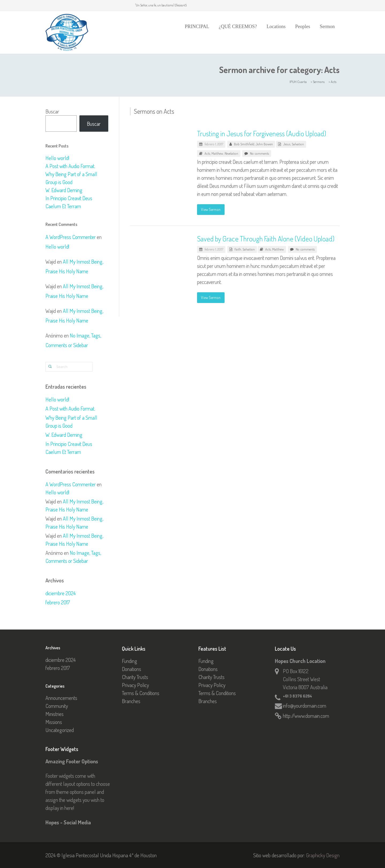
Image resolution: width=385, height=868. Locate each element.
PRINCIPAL (197, 26)
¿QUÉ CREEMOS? (238, 26)
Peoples (303, 26)
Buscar (52, 111)
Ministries (55, 714)
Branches (131, 701)
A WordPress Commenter (71, 237)
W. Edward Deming (64, 190)
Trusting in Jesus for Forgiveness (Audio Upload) (262, 133)
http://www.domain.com (306, 716)
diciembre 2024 (61, 593)
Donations (132, 669)
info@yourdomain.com (305, 706)
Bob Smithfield (244, 144)
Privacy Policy (135, 685)
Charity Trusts (135, 677)
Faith (238, 249)
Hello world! (57, 158)
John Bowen (264, 144)
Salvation (298, 144)
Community (57, 706)
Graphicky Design (323, 855)
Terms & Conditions (141, 693)
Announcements (61, 698)
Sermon (327, 26)
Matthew (217, 153)
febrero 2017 (58, 602)
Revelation (231, 153)
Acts (207, 153)
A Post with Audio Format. (70, 166)
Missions (54, 722)
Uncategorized (60, 730)
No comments (259, 153)
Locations (276, 26)
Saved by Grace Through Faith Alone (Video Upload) (266, 238)
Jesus (287, 144)
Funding (130, 661)
